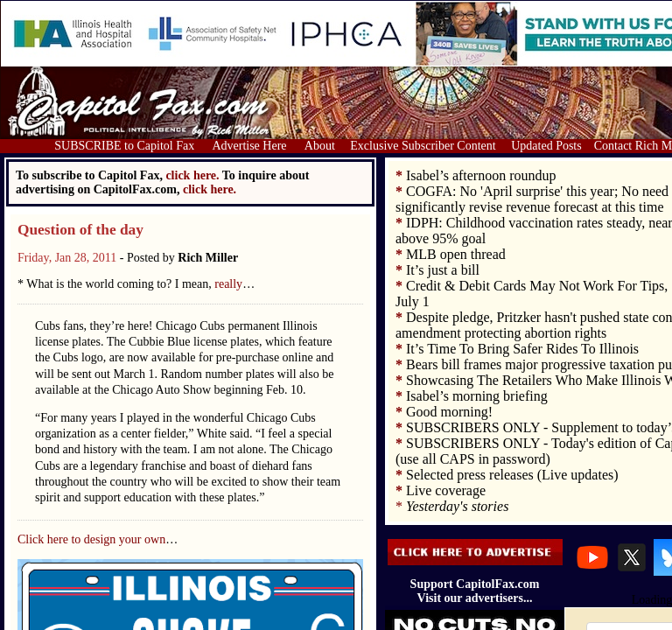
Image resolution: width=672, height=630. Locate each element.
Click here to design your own (91, 539)
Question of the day (80, 230)
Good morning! (449, 412)
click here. (210, 189)
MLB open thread (456, 254)
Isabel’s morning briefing (477, 396)
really (228, 284)
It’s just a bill (443, 270)
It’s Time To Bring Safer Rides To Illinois (522, 349)
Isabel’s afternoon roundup (481, 175)
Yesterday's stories (457, 506)
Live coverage (446, 490)
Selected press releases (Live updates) (512, 475)
